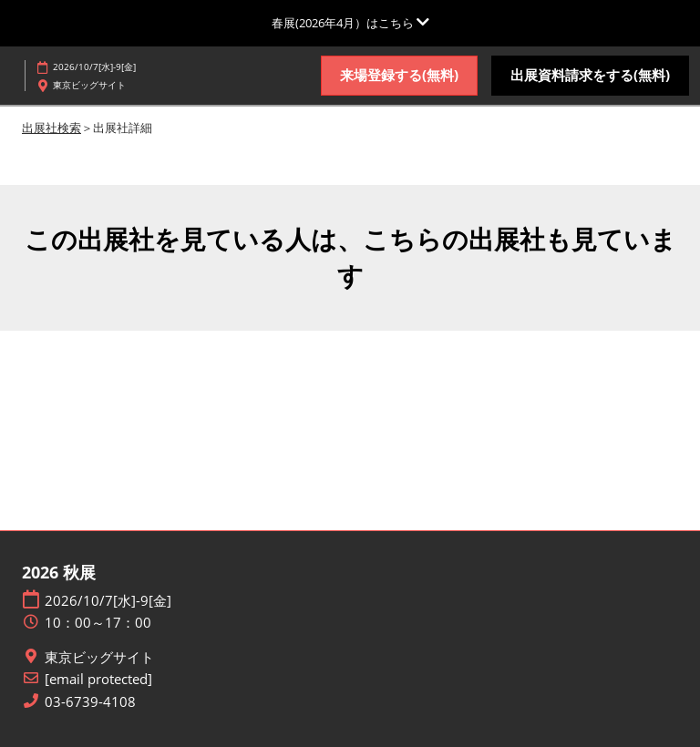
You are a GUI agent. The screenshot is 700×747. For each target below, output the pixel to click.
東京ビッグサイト (99, 657)
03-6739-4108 (90, 702)
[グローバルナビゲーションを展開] (350, 23)
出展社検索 (51, 128)
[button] (399, 76)
